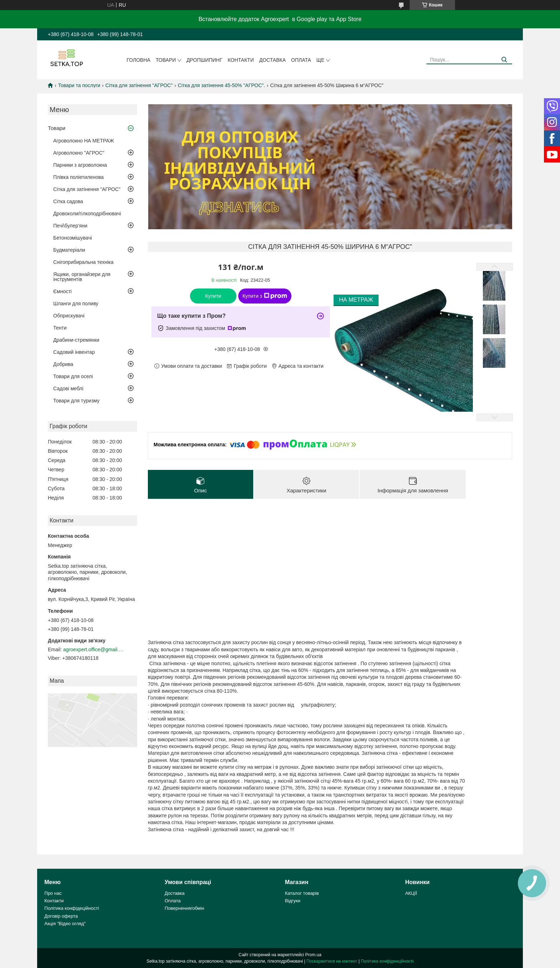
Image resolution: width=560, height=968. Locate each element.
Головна (139, 60)
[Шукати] (504, 60)
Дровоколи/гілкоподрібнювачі (87, 214)
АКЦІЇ (411, 893)
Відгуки (293, 901)
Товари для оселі (73, 376)
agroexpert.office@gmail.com (94, 649)
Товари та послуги (79, 85)
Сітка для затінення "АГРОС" (139, 85)
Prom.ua (313, 955)
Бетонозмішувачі (72, 238)
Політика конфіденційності (387, 961)
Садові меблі (68, 388)
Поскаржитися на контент (332, 961)
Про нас (53, 893)
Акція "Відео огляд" (65, 924)
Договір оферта (61, 916)
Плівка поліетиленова (78, 177)
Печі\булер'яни (70, 226)
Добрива (63, 364)
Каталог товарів (302, 893)
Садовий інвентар (74, 352)
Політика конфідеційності (72, 908)
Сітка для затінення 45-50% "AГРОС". (221, 85)
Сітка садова (68, 201)
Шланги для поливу (76, 304)
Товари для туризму (76, 401)
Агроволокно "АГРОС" (79, 153)
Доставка (272, 60)
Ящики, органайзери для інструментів (82, 277)
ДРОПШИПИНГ (204, 60)
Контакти (241, 60)
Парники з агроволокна (80, 165)
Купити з (265, 296)
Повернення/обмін (184, 908)
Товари (166, 60)
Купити (213, 296)
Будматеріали (69, 250)
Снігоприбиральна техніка (83, 262)
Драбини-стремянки (76, 340)
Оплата (301, 60)
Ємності (62, 291)
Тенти (60, 328)
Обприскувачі (69, 316)
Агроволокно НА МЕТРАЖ (84, 141)
